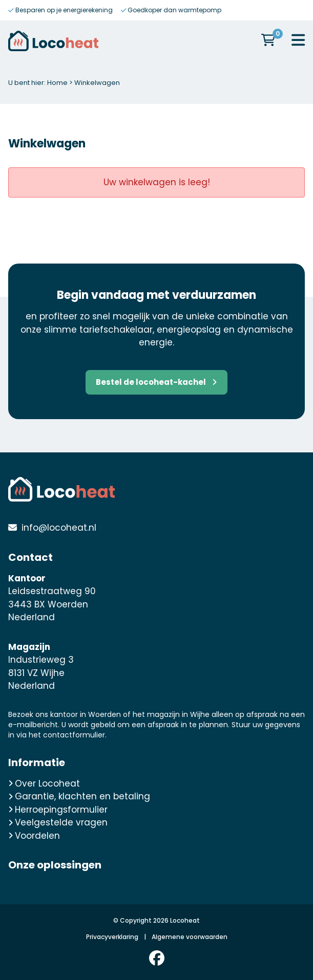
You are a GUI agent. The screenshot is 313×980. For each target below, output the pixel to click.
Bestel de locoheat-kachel (156, 382)
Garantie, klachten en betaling (79, 796)
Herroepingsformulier (58, 810)
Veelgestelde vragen (58, 822)
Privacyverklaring (112, 937)
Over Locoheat (44, 783)
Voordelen (34, 836)
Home (57, 83)
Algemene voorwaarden (190, 937)
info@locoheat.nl (59, 528)
